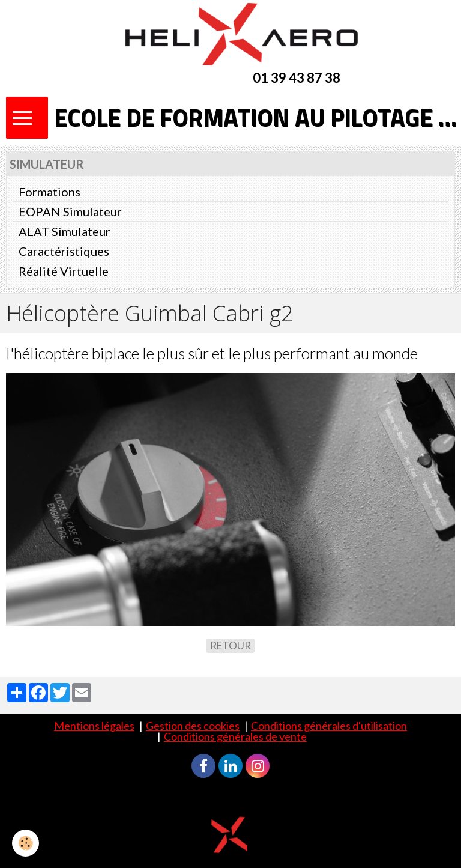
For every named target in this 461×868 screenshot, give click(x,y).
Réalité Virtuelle (64, 271)
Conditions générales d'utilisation (329, 726)
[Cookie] (26, 843)
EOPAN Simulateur (70, 211)
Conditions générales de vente (235, 736)
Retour (230, 645)
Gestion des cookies (193, 726)
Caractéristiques (64, 251)
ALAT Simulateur (65, 231)
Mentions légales (94, 726)
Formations (50, 192)
